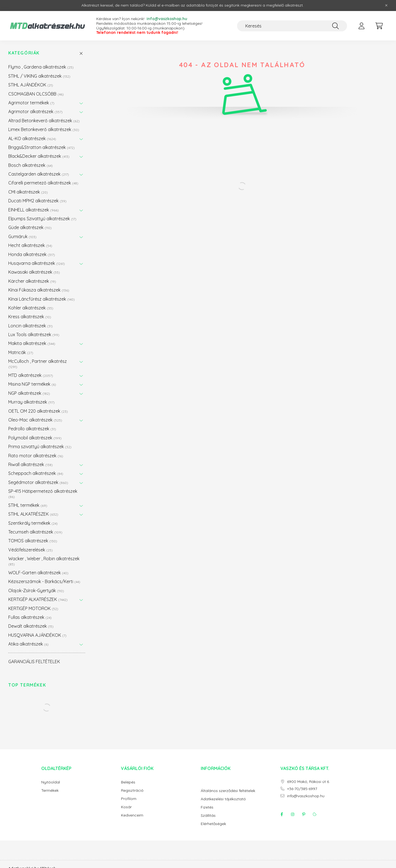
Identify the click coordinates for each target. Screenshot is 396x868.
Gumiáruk (22, 236)
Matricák (21, 352)
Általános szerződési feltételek (228, 791)
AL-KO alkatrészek (32, 138)
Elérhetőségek (213, 824)
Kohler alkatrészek (31, 308)
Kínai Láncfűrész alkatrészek (42, 299)
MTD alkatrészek (31, 375)
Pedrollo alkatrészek (32, 429)
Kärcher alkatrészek (32, 281)
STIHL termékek (28, 505)
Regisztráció (132, 791)
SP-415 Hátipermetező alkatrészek (43, 493)
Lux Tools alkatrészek (34, 334)
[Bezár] (386, 6)
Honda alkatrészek (32, 254)
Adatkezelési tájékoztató (223, 799)
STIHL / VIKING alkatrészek (39, 76)
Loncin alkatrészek (31, 326)
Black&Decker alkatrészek (39, 156)
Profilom (129, 799)
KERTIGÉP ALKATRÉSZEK (38, 599)
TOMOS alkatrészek (33, 541)
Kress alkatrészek (30, 317)
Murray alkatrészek (31, 402)
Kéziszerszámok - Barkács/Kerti (44, 581)
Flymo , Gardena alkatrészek (41, 67)
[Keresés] (292, 26)
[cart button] (379, 26)
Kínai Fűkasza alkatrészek (39, 290)
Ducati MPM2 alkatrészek (37, 201)
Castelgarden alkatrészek (39, 174)
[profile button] (361, 26)
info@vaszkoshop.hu (306, 796)
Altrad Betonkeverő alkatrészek (44, 121)
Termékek (50, 791)
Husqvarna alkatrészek (37, 263)
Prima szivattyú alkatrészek (40, 447)
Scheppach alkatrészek (36, 473)
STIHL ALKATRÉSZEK (33, 514)
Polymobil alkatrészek (35, 438)
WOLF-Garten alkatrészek (38, 573)
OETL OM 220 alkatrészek (38, 411)
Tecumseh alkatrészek (35, 532)
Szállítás (208, 816)
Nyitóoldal (51, 782)
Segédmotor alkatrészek (38, 482)
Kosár (126, 807)
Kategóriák (24, 53)
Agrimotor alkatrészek (35, 111)
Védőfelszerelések (31, 550)
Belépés (128, 782)
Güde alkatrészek (30, 227)
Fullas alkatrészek (30, 617)
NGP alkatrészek (29, 393)
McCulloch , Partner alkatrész (38, 364)
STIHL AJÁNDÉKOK (31, 85)
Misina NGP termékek (32, 384)
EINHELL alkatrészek (34, 210)
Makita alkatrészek (32, 343)
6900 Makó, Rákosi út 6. (308, 782)
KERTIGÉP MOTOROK (33, 608)
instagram (293, 814)
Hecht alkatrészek (30, 245)
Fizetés (207, 807)
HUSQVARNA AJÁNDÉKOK (37, 635)
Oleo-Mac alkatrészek (35, 420)
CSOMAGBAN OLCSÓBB (36, 94)
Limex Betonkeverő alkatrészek (44, 129)
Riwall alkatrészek (31, 464)
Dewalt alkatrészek (31, 626)
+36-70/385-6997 (302, 789)
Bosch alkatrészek (31, 165)
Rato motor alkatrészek (36, 456)
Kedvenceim (132, 815)
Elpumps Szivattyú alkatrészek (42, 219)
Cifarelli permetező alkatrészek (43, 183)
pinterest (304, 814)
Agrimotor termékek (31, 103)
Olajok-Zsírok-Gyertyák (36, 591)
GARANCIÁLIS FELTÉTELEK (34, 662)
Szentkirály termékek (33, 523)
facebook (282, 814)
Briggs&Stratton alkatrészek (42, 147)
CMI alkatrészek (28, 192)
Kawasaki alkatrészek (34, 272)
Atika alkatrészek (28, 644)
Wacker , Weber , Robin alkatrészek (44, 561)
